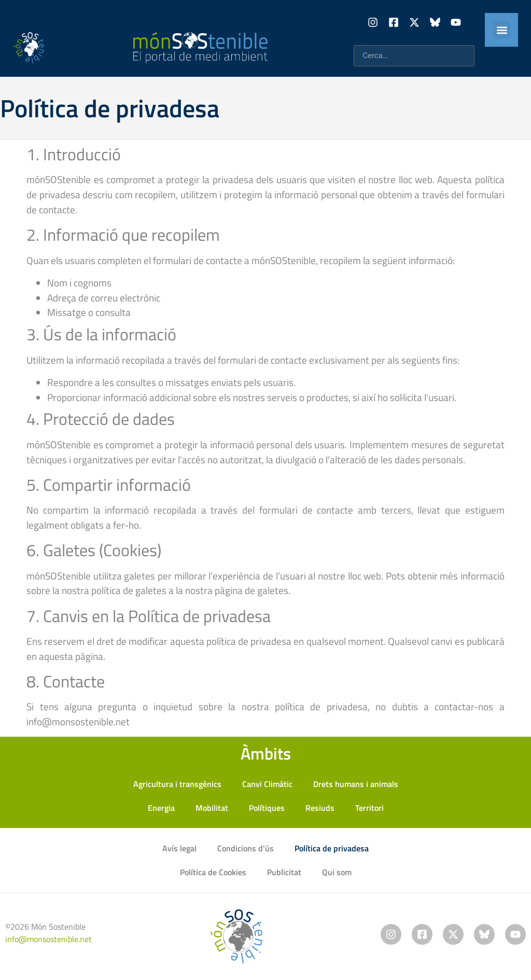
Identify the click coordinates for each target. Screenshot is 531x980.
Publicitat (284, 872)
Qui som (337, 872)
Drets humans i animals (356, 784)
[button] (502, 30)
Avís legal (179, 848)
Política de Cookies (213, 872)
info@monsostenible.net (48, 939)
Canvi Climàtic (267, 784)
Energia (161, 808)
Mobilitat (212, 808)
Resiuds (320, 808)
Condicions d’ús (246, 848)
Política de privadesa (332, 848)
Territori (369, 808)
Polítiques (267, 808)
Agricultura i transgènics (177, 784)
